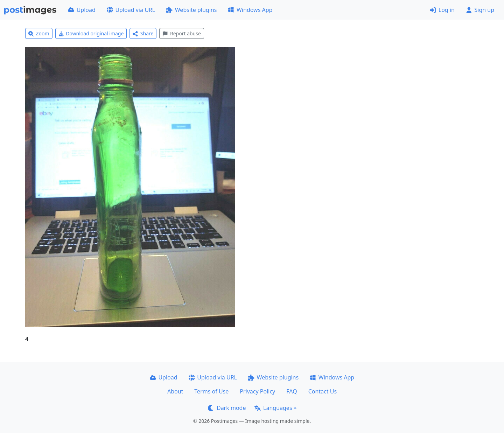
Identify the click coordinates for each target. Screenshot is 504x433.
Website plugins (191, 10)
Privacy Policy (257, 391)
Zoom (39, 33)
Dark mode (227, 408)
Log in (442, 10)
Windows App (250, 10)
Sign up (480, 10)
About (175, 391)
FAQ (292, 391)
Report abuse (181, 33)
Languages (273, 408)
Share (143, 33)
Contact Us (323, 391)
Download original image (91, 33)
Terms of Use (211, 391)
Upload (82, 10)
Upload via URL (131, 10)
